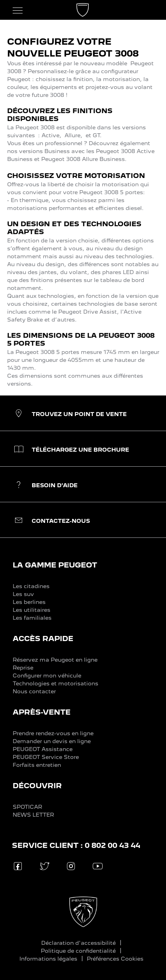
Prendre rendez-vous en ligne (53, 733)
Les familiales (32, 618)
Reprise (23, 668)
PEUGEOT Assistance (43, 749)
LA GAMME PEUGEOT (55, 565)
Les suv (23, 594)
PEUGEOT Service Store (46, 757)
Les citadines (31, 586)
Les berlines (29, 602)
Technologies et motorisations (55, 683)
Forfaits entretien (37, 765)
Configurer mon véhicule (47, 675)
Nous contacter (34, 691)
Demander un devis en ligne (52, 741)
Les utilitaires (31, 610)
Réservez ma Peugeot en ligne (55, 660)
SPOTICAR (27, 807)
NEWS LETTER (33, 815)
